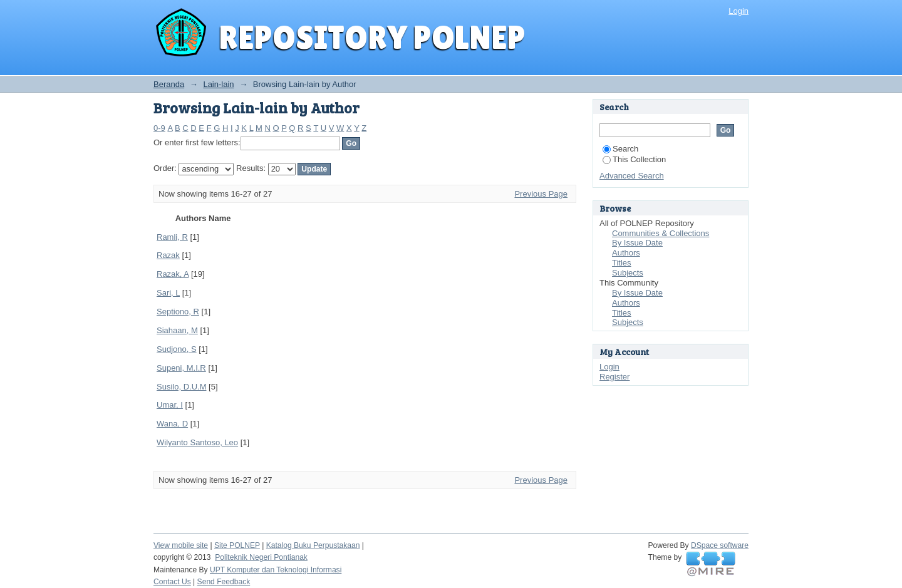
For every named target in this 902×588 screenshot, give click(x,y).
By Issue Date (637, 243)
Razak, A (173, 274)
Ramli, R (172, 237)
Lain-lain (218, 84)
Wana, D (172, 424)
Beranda (169, 84)
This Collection (634, 159)
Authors (626, 253)
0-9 (159, 128)
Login (739, 11)
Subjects (628, 273)
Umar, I (170, 405)
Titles (622, 263)
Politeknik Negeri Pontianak (261, 557)
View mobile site (181, 545)
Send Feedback (224, 582)
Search (620, 149)
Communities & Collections (661, 233)
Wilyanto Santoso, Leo (197, 442)
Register (614, 377)
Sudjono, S (177, 349)
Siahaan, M (177, 330)
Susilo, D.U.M (181, 387)
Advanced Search (632, 176)
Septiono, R (178, 312)
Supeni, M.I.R (181, 368)
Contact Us (172, 582)
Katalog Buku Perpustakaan (313, 545)
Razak (168, 255)
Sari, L (168, 293)
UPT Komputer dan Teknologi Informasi (276, 570)
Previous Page (541, 194)
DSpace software (720, 545)
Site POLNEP (237, 545)
